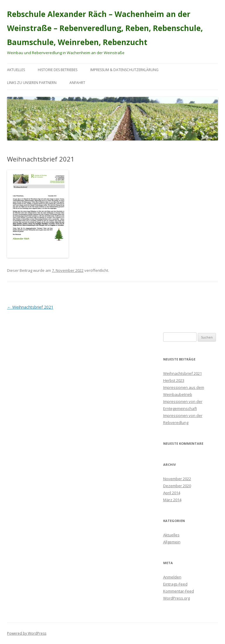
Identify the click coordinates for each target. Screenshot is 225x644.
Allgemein (172, 542)
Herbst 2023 (174, 380)
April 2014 (172, 493)
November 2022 (177, 479)
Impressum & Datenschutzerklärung (124, 70)
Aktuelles (16, 70)
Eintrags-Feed (175, 584)
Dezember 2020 (177, 486)
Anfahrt (77, 83)
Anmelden (172, 577)
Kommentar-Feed (179, 591)
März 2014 (172, 500)
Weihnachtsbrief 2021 (30, 307)
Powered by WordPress (27, 633)
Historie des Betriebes (58, 70)
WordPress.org (177, 598)
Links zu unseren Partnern (32, 83)
